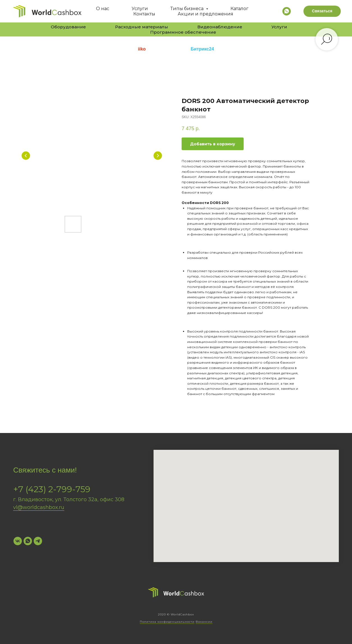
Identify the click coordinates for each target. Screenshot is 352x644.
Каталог (239, 9)
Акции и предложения (205, 14)
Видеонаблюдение (220, 27)
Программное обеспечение (183, 32)
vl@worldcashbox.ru (39, 507)
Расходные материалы (142, 27)
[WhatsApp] (28, 541)
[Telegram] (38, 541)
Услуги (140, 9)
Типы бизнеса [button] (188, 9)
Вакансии (204, 622)
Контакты (144, 14)
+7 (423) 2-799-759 (52, 489)
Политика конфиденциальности (167, 622)
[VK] (18, 541)
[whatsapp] (287, 11)
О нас (103, 9)
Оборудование (68, 27)
